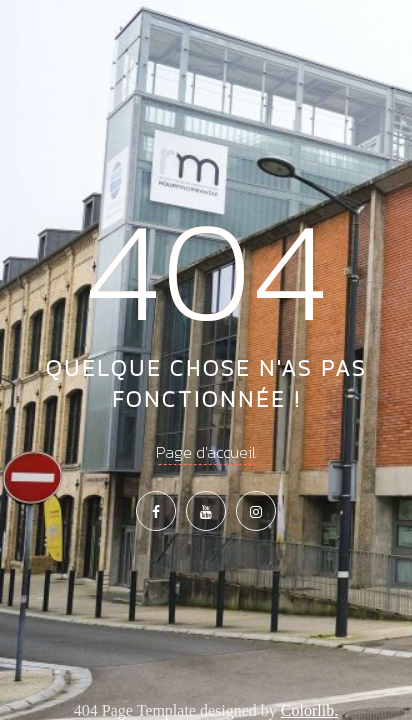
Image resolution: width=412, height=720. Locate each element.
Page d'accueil (206, 452)
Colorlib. (309, 710)
